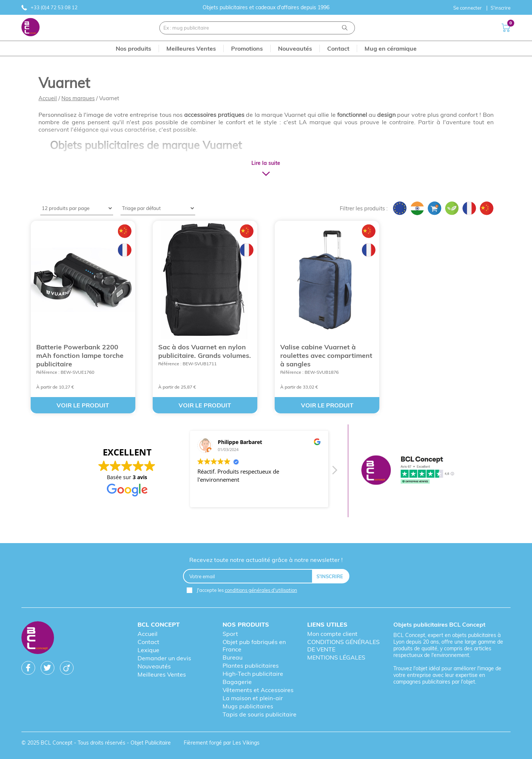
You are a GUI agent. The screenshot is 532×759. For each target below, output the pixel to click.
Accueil (48, 98)
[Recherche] (345, 28)
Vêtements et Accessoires (258, 690)
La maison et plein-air (253, 698)
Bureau (233, 657)
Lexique (148, 650)
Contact (148, 642)
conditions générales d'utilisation (261, 590)
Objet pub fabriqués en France (254, 646)
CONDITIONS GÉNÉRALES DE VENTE (343, 646)
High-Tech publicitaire (253, 674)
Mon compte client (332, 634)
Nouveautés (154, 666)
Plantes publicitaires (251, 665)
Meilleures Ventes (162, 674)
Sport (230, 634)
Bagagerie (237, 682)
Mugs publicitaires (248, 706)
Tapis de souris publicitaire (260, 714)
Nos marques (78, 98)
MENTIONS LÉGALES (336, 657)
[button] (334, 472)
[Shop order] (158, 208)
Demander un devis (164, 658)
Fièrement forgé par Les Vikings (222, 743)
